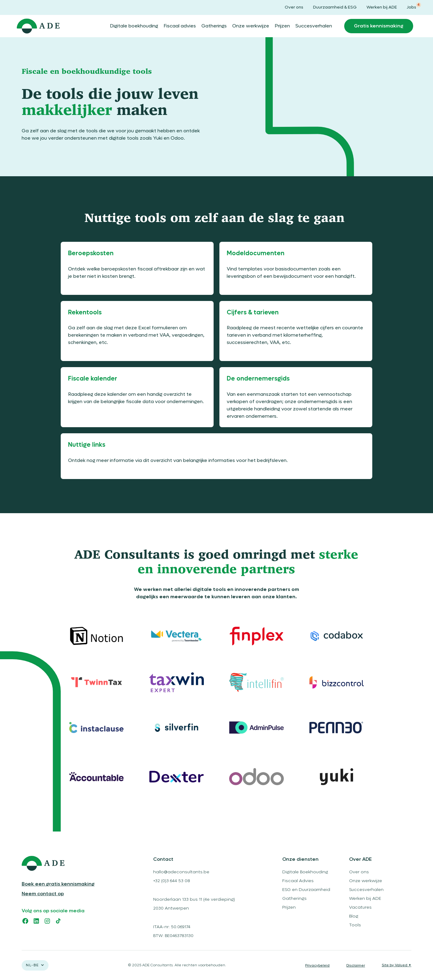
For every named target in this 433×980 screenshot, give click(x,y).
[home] (38, 26)
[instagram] (47, 921)
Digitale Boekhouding (305, 872)
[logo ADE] (70, 864)
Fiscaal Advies (298, 881)
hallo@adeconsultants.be (181, 872)
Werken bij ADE (382, 7)
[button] (35, 965)
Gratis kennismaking (379, 26)
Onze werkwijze (251, 26)
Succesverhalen (314, 26)
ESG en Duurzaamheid (306, 890)
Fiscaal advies (180, 26)
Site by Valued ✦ (397, 965)
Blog (354, 916)
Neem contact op (43, 894)
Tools (355, 925)
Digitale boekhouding (134, 26)
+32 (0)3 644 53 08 (172, 881)
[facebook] (25, 921)
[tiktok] (58, 921)
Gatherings (214, 26)
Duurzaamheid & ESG (335, 7)
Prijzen (282, 26)
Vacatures (360, 907)
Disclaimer (356, 965)
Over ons (294, 7)
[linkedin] (36, 921)
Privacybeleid (317, 965)
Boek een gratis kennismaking (58, 884)
